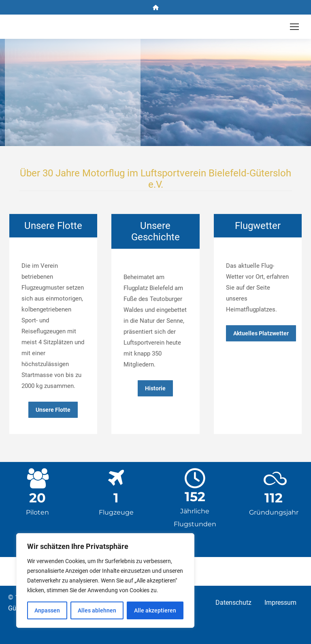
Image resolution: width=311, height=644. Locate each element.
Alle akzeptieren (155, 610)
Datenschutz (233, 603)
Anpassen (47, 610)
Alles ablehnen (97, 610)
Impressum (280, 603)
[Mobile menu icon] (294, 27)
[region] (105, 580)
